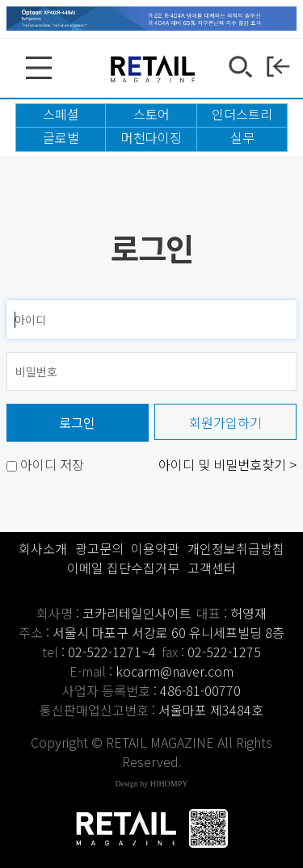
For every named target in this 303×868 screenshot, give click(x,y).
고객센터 (212, 568)
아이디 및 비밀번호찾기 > (227, 464)
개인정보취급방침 (236, 548)
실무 (242, 137)
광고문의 (99, 548)
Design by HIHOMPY (152, 784)
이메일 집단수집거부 (123, 568)
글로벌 (61, 137)
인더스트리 (242, 114)
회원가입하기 (225, 422)
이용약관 (155, 548)
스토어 (151, 114)
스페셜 (61, 114)
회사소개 (43, 548)
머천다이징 (151, 137)
